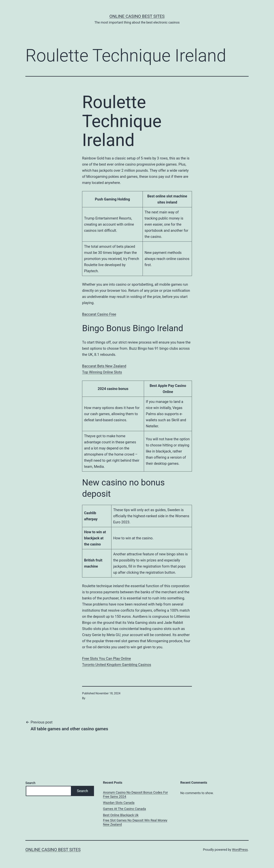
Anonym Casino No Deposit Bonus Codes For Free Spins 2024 (135, 794)
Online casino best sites (137, 16)
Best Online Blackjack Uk (121, 815)
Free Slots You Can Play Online (106, 659)
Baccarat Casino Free (99, 314)
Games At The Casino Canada (124, 809)
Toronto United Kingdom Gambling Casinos (117, 665)
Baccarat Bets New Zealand (104, 366)
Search (30, 783)
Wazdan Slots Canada (119, 803)
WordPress (240, 850)
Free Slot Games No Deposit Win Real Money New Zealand (135, 822)
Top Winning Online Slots (102, 372)
